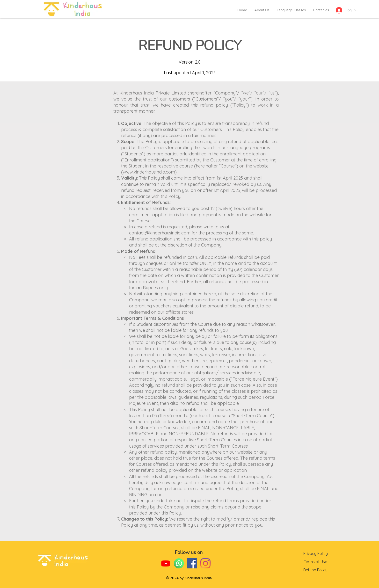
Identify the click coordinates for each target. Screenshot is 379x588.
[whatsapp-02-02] (179, 563)
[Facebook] (192, 563)
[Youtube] (166, 563)
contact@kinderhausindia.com (160, 233)
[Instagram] (205, 563)
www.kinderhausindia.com (149, 172)
